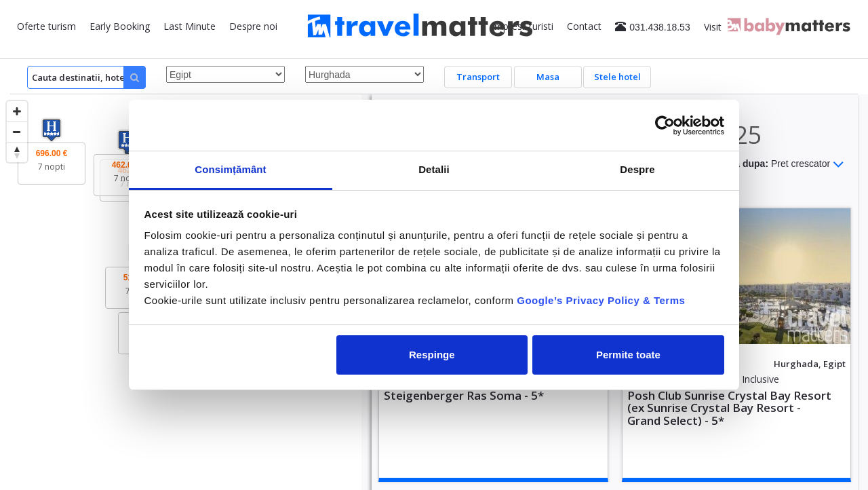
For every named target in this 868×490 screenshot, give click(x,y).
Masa (548, 77)
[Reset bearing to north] (17, 152)
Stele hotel (617, 77)
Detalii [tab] (434, 169)
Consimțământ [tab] (230, 169)
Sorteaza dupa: (772, 164)
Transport (478, 77)
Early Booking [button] (120, 26)
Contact (584, 26)
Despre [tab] (637, 169)
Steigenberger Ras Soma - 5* (464, 395)
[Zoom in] (17, 111)
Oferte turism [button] (46, 26)
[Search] (86, 77)
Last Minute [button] (190, 26)
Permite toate (628, 355)
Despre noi (253, 26)
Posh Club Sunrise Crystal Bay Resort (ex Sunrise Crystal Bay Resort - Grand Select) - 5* (729, 408)
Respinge (432, 355)
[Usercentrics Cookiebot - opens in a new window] (665, 126)
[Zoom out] (17, 132)
